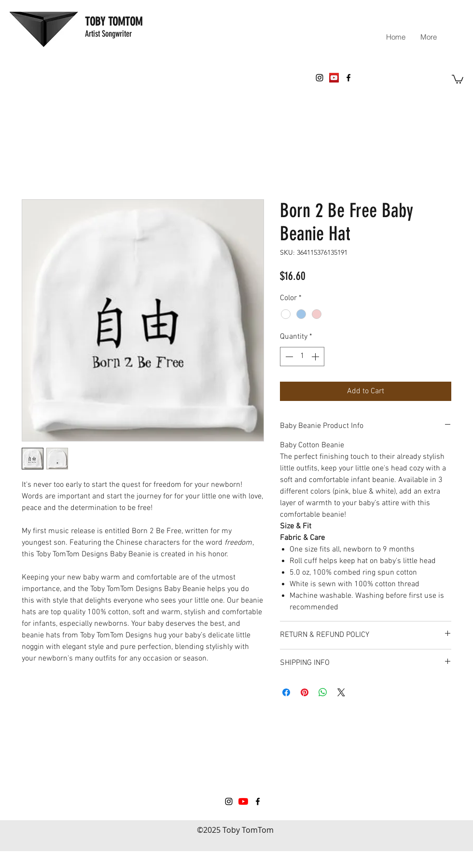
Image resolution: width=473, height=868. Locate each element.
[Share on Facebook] (286, 692)
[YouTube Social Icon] (334, 78)
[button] (458, 79)
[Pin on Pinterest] (305, 692)
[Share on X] (341, 692)
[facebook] (348, 78)
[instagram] (320, 78)
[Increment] (316, 357)
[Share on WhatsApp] (323, 692)
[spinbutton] (302, 357)
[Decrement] (288, 357)
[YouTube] (243, 801)
